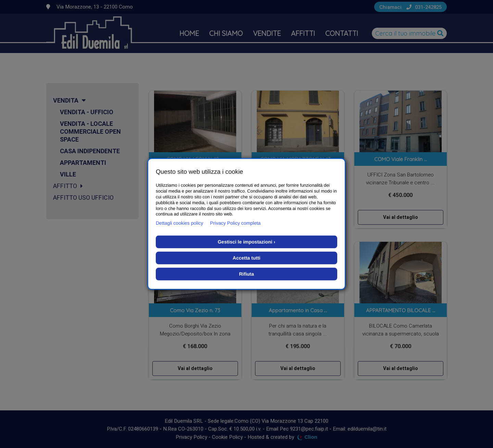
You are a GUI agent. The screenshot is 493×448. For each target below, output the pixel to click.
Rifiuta (246, 274)
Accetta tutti (247, 258)
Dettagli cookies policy (180, 223)
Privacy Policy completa (236, 223)
